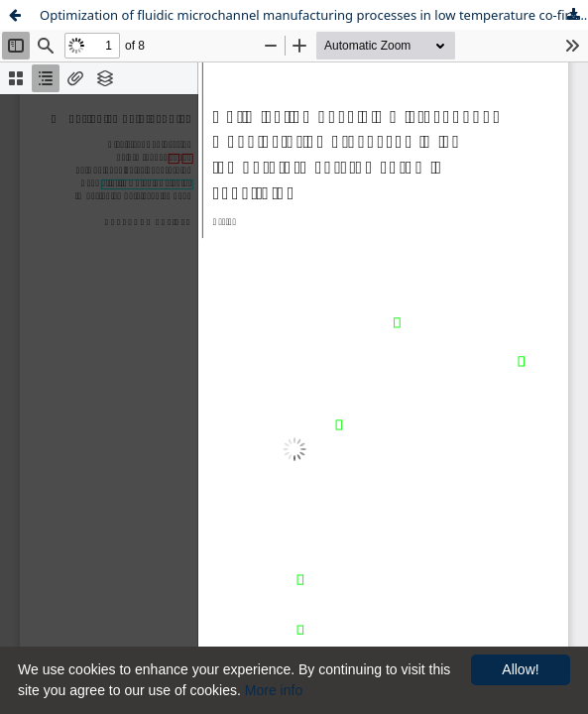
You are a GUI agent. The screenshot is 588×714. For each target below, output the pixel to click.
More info (274, 690)
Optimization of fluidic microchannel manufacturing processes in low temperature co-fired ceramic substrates (314, 15)
